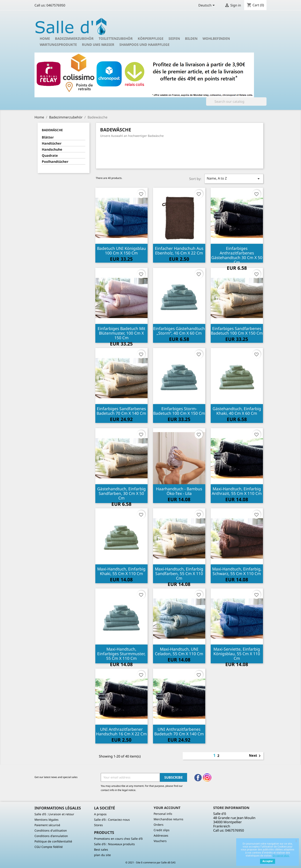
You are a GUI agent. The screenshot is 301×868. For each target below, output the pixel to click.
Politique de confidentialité (53, 841)
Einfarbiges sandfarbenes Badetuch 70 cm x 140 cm (121, 411)
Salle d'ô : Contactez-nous (112, 820)
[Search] (236, 101)
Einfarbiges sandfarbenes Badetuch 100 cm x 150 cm (237, 331)
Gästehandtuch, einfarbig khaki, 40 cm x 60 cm (237, 411)
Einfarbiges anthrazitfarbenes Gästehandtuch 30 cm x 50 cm (237, 255)
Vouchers (160, 841)
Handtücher (52, 143)
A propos (100, 814)
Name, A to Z (234, 179)
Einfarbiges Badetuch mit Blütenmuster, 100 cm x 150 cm (121, 333)
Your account (167, 808)
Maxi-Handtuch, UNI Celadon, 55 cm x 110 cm (179, 651)
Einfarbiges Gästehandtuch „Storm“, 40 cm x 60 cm (179, 331)
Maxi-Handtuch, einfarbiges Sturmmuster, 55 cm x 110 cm (121, 654)
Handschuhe (52, 150)
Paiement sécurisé (47, 825)
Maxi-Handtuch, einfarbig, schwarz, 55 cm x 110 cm (237, 571)
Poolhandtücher (55, 162)
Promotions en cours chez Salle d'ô (118, 839)
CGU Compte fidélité (49, 847)
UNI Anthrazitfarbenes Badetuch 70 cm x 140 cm (179, 731)
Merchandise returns (168, 819)
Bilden (191, 39)
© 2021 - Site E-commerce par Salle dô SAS (150, 862)
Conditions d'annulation (51, 836)
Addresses (161, 835)
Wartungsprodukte (58, 45)
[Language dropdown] (207, 6)
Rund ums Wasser (98, 45)
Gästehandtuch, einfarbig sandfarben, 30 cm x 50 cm (121, 493)
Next (256, 756)
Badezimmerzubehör (74, 39)
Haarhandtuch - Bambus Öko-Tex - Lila (179, 491)
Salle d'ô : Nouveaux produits (114, 844)
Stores (98, 825)
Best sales (101, 849)
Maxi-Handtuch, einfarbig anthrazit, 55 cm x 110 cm (237, 491)
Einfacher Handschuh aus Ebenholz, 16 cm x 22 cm (179, 251)
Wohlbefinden (216, 39)
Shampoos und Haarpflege (144, 45)
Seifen (174, 39)
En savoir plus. (281, 856)
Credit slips (162, 830)
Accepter (268, 861)
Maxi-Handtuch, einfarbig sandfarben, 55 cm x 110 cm (179, 573)
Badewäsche (52, 130)
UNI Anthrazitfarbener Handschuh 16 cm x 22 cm (121, 731)
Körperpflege (151, 39)
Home (45, 39)
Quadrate (50, 156)
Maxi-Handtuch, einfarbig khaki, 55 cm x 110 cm (121, 571)
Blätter (48, 137)
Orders (159, 825)
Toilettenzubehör (116, 39)
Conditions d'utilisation (51, 830)
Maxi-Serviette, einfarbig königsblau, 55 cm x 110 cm (237, 654)
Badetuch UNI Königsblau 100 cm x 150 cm (121, 251)
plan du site (102, 855)
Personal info (163, 814)
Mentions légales (47, 820)
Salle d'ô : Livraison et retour (54, 814)
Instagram (207, 778)
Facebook (198, 778)
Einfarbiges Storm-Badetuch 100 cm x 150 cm (179, 411)
